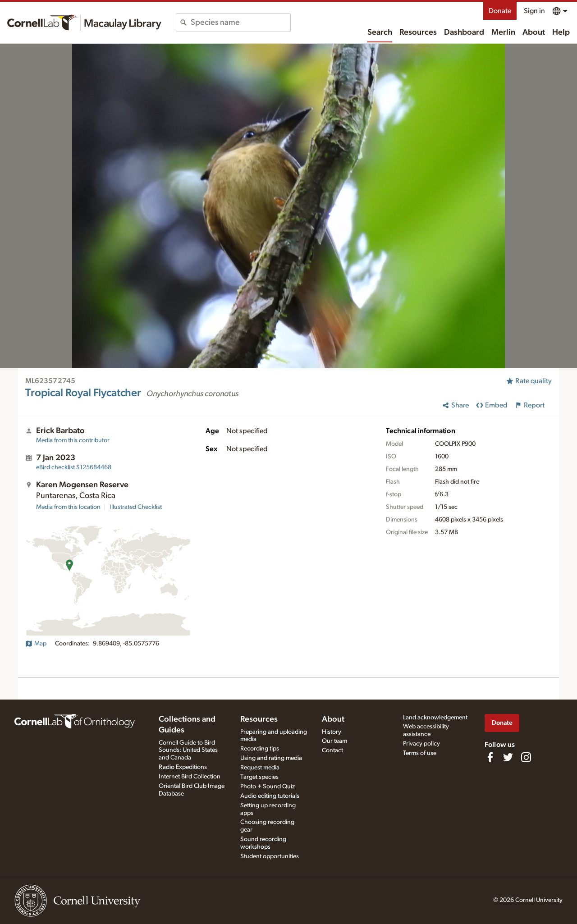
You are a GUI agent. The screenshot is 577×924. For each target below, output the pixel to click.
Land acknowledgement (435, 718)
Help (561, 32)
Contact (332, 750)
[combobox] (240, 23)
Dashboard (464, 32)
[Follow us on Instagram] (526, 757)
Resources (418, 32)
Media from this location (68, 507)
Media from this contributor (73, 440)
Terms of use (420, 753)
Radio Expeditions (183, 767)
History (332, 732)
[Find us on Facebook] (490, 757)
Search (380, 32)
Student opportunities (270, 856)
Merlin (503, 32)
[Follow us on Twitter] (508, 757)
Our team (334, 741)
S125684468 (74, 467)
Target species (259, 777)
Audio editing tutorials (270, 796)
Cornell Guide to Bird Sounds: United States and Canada (188, 750)
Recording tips (260, 749)
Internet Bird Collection (190, 777)
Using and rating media (271, 758)
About (534, 32)
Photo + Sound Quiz (268, 787)
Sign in (534, 11)
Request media (260, 768)
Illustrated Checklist (136, 507)
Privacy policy (421, 744)
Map (36, 644)
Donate (500, 11)
